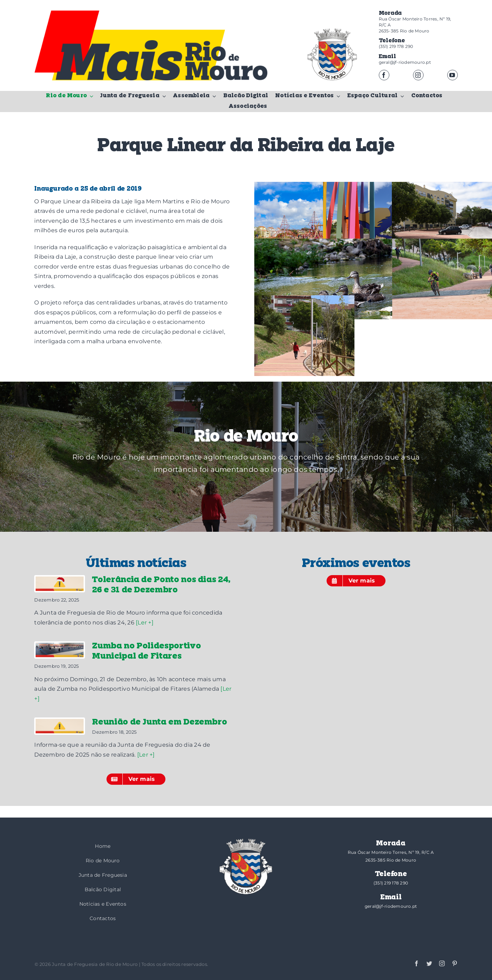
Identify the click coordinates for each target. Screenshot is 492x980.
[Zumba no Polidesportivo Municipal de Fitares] (60, 650)
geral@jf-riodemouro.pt (405, 62)
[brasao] (332, 54)
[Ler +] (145, 622)
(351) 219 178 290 (396, 46)
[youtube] (452, 75)
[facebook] (384, 75)
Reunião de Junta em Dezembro (159, 722)
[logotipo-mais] (162, 60)
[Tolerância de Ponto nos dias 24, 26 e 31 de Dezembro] (60, 584)
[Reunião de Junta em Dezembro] (60, 726)
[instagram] (418, 75)
